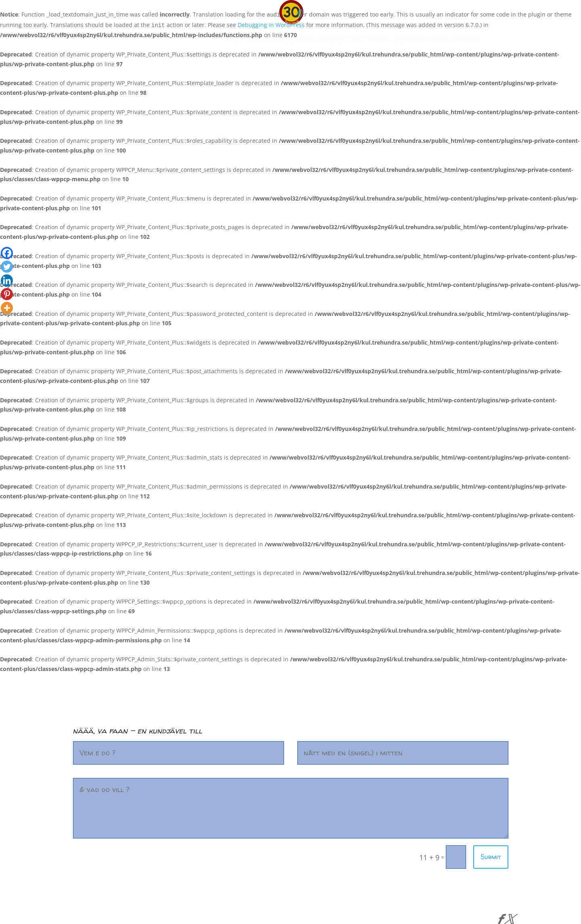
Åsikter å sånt (429, 39)
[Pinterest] (7, 294)
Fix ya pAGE (315, 39)
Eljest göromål (370, 39)
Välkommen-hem (266, 39)
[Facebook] (7, 253)
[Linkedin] (7, 280)
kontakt (470, 39)
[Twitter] (7, 267)
